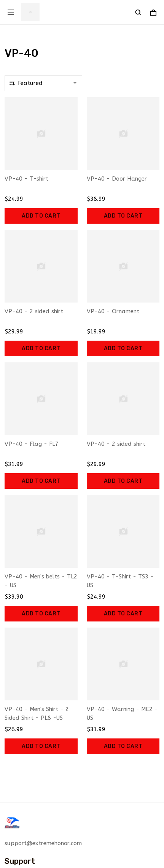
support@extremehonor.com (43, 843)
